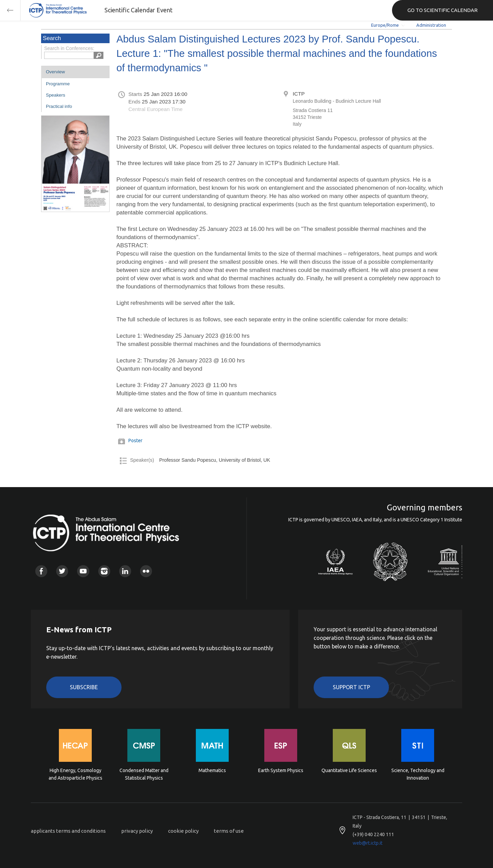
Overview (55, 72)
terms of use (229, 831)
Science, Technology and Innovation (418, 774)
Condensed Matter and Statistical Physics (144, 774)
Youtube (83, 571)
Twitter (62, 571)
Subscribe (84, 687)
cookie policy (183, 831)
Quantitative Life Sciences (349, 770)
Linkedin (125, 571)
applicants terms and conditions (68, 831)
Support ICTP (351, 687)
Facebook (41, 571)
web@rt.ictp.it (368, 843)
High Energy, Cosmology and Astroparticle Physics (75, 774)
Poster (135, 441)
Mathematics (212, 770)
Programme (58, 84)
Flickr (146, 571)
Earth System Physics (281, 770)
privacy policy (137, 831)
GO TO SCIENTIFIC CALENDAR (443, 10)
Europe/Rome (385, 25)
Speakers (55, 95)
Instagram (104, 571)
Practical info (59, 106)
